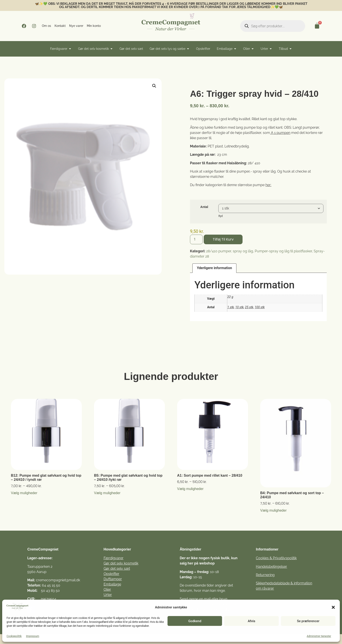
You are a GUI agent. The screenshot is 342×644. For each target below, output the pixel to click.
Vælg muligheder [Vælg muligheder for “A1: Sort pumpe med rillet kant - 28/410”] (190, 489)
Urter (108, 595)
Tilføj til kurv (223, 239)
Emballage (112, 584)
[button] (333, 607)
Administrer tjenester (319, 636)
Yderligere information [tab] (214, 268)
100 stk (260, 307)
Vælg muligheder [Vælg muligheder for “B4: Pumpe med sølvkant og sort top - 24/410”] (273, 511)
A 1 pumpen (280, 133)
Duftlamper (113, 579)
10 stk (239, 307)
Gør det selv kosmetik (121, 563)
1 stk (231, 307)
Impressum (32, 636)
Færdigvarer (114, 558)
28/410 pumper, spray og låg (230, 251)
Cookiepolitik (14, 636)
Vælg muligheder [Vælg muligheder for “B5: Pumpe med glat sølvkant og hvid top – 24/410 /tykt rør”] (107, 493)
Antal (204, 207)
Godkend (195, 621)
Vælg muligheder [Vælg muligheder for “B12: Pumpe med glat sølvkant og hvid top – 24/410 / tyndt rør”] (24, 493)
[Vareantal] (196, 239)
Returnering (265, 575)
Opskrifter (111, 574)
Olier (107, 589)
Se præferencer (308, 621)
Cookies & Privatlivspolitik (276, 558)
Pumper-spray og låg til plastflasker (283, 251)
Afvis (251, 621)
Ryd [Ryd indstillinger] (221, 216)
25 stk (249, 307)
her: (268, 185)
